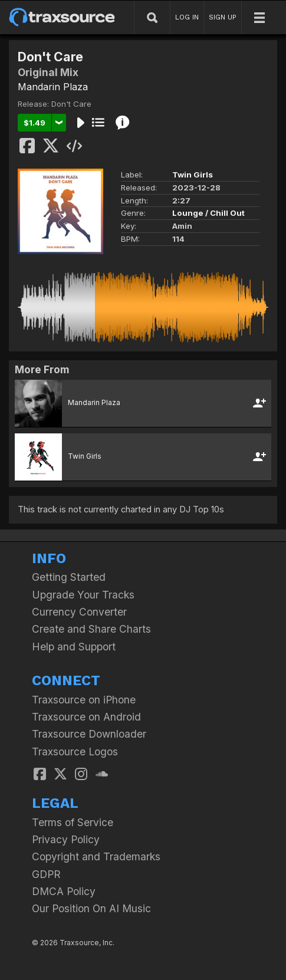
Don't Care (71, 104)
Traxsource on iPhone (84, 700)
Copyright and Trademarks (96, 856)
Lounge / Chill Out (208, 213)
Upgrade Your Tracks (83, 595)
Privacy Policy (66, 839)
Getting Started (69, 577)
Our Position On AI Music (91, 908)
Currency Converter (79, 612)
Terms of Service (73, 822)
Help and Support (74, 647)
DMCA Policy (64, 891)
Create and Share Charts (91, 629)
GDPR (46, 874)
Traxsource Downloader (89, 734)
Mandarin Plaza (53, 87)
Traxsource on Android (86, 717)
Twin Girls (193, 175)
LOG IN (187, 17)
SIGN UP (223, 17)
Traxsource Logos (75, 752)
